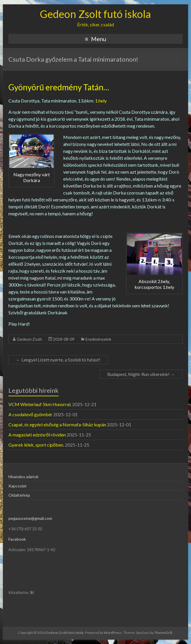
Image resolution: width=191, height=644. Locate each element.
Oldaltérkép (19, 495)
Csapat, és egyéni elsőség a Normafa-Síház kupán (57, 424)
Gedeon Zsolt (29, 339)
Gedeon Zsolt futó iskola (95, 14)
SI (32, 592)
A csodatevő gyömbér (30, 414)
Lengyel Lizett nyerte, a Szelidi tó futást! (58, 360)
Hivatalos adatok (23, 477)
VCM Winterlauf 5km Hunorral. (40, 404)
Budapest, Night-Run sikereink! (141, 374)
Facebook (17, 539)
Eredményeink (98, 339)
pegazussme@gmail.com (30, 518)
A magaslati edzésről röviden (37, 435)
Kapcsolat (18, 486)
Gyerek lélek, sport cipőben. (36, 445)
